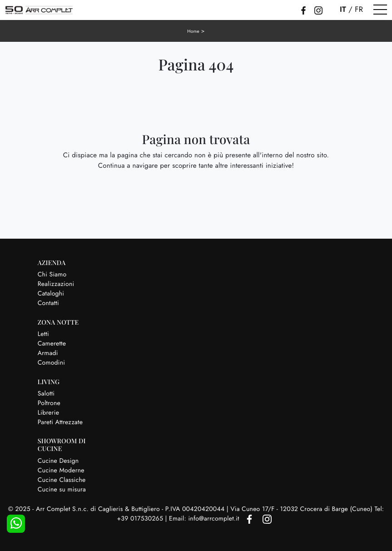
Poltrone (49, 403)
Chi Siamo (52, 275)
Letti (43, 334)
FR (359, 10)
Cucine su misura (62, 490)
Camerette (52, 344)
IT (343, 10)
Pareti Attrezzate (60, 422)
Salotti (46, 394)
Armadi (48, 353)
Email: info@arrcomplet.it (205, 519)
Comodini (51, 363)
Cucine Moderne (61, 471)
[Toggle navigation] (380, 10)
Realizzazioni (56, 284)
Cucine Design (58, 461)
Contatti (48, 303)
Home (193, 31)
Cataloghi (51, 294)
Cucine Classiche (62, 480)
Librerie (48, 413)
